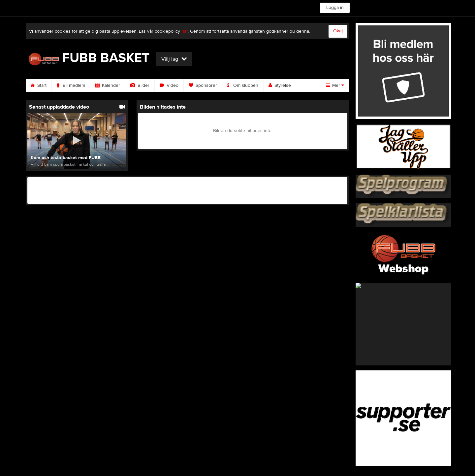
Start (39, 85)
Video (169, 85)
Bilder (140, 85)
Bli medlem (71, 85)
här (185, 31)
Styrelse (280, 85)
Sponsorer (203, 85)
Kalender (108, 85)
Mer (335, 85)
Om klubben (243, 85)
